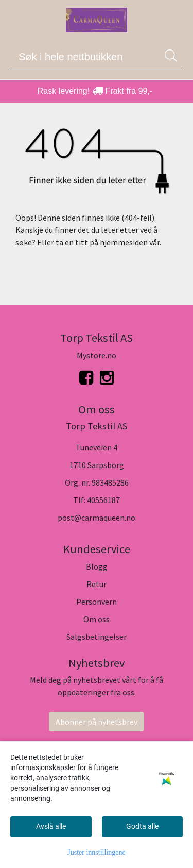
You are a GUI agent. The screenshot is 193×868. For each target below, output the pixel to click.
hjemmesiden (124, 242)
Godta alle (142, 826)
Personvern (97, 602)
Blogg (97, 566)
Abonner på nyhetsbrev (97, 722)
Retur (97, 584)
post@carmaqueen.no (97, 518)
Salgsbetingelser (97, 637)
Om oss (97, 619)
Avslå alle (51, 826)
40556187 (103, 500)
